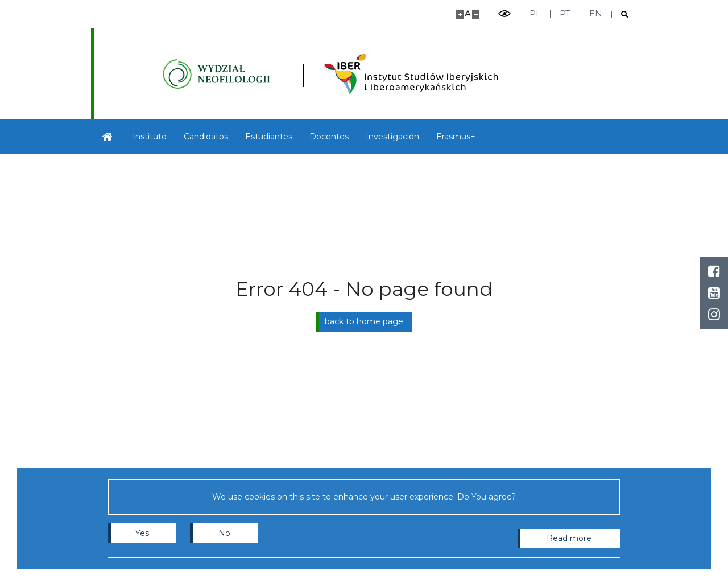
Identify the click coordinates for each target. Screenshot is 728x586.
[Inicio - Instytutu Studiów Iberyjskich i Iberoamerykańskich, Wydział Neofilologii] (288, 74)
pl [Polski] (535, 13)
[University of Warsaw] (145, 74)
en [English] (596, 13)
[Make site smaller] (476, 15)
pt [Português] (565, 13)
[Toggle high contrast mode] (504, 14)
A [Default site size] (468, 13)
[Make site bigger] (460, 15)
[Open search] (620, 15)
